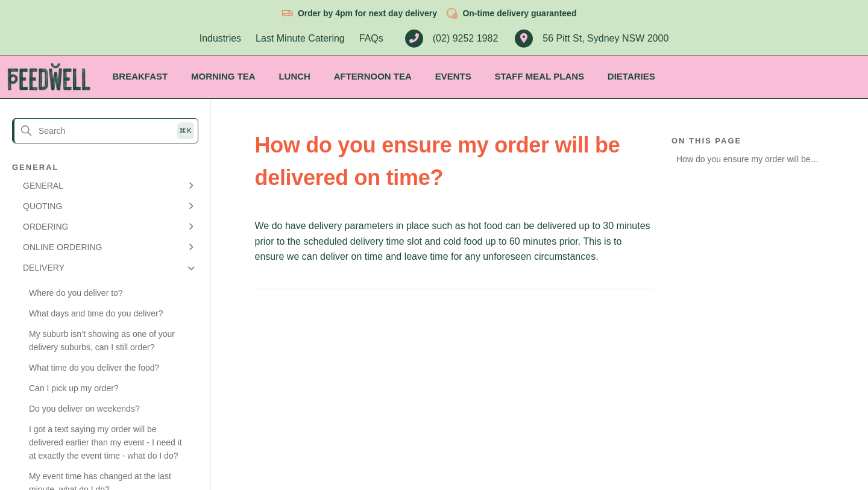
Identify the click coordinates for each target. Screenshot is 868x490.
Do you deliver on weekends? (84, 409)
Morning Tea (223, 76)
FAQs (371, 38)
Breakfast (140, 76)
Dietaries (631, 76)
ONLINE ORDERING (62, 247)
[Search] (105, 131)
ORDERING (46, 227)
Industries (220, 38)
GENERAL (43, 186)
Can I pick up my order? (74, 388)
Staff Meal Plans (539, 76)
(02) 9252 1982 (452, 38)
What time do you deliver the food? (94, 368)
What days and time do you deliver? (96, 313)
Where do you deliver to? (76, 293)
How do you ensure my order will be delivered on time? (744, 161)
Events (453, 76)
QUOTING (42, 206)
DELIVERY (44, 268)
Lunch (294, 76)
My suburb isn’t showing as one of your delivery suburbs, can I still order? (102, 341)
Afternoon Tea (373, 76)
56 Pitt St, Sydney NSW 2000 (592, 38)
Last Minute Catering (300, 38)
